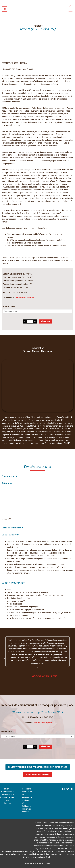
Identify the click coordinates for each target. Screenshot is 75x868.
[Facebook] (63, 789)
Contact (7, 803)
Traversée (7, 789)
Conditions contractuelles (27, 792)
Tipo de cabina (9, 306)
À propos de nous (7, 797)
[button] (4, 659)
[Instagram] (72, 789)
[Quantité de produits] (30, 321)
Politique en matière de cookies (27, 809)
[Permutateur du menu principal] (5, 9)
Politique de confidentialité (27, 800)
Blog (7, 800)
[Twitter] (68, 789)
